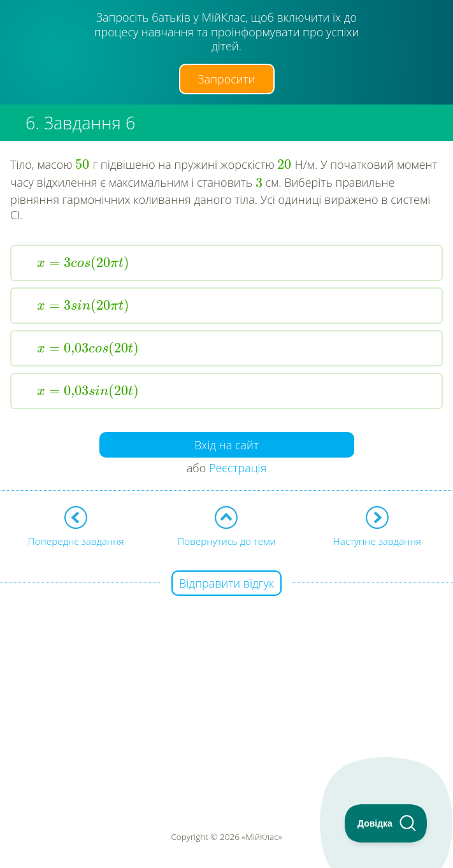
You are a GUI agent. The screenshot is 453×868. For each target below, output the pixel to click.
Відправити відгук (226, 583)
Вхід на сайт (226, 445)
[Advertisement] (226, 674)
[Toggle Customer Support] (386, 823)
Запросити (227, 79)
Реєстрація (238, 468)
